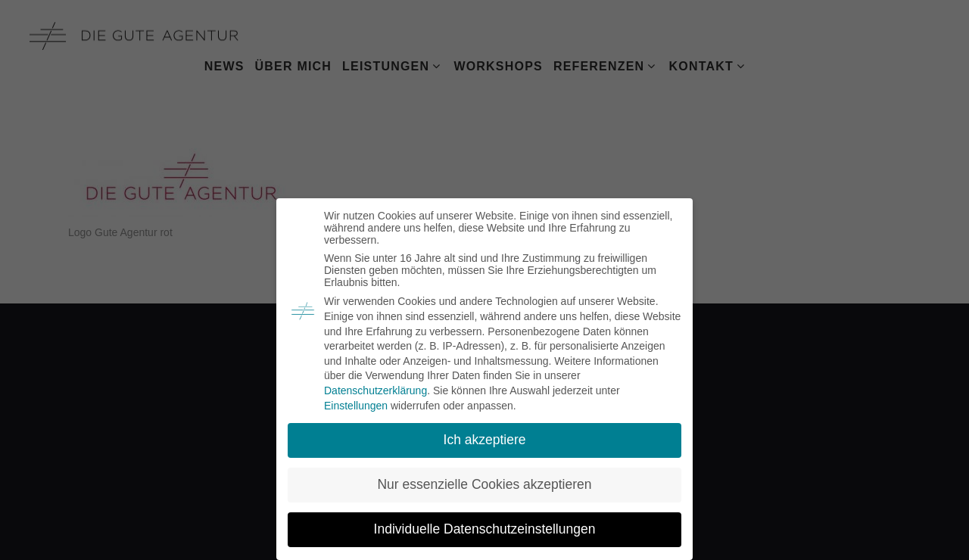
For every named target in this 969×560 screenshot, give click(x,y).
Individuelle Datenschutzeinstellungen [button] (485, 529)
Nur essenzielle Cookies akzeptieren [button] (484, 484)
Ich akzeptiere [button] (485, 440)
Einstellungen (356, 406)
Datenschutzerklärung (375, 390)
